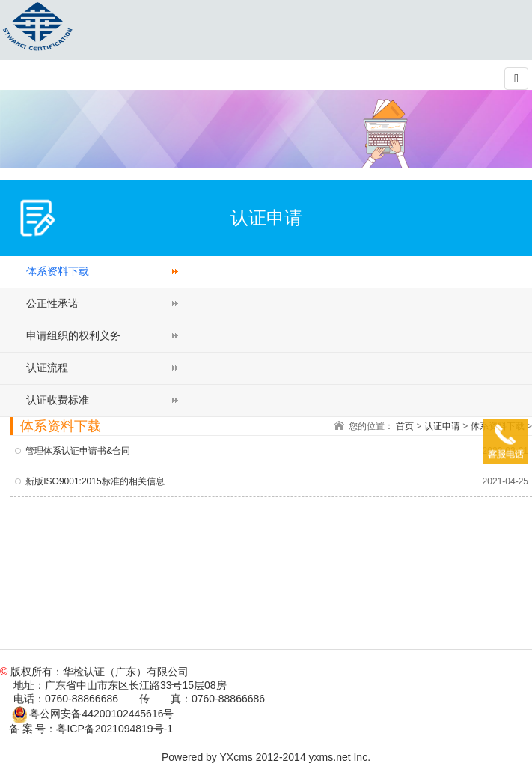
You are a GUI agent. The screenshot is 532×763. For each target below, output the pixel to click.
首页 (405, 426)
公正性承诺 (52, 303)
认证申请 (442, 426)
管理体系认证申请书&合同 (78, 451)
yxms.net (330, 757)
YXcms (236, 757)
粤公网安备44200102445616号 (93, 714)
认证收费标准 (58, 400)
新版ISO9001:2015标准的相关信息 (95, 481)
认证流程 (47, 368)
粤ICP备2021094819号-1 (114, 729)
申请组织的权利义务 (73, 335)
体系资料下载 (58, 271)
